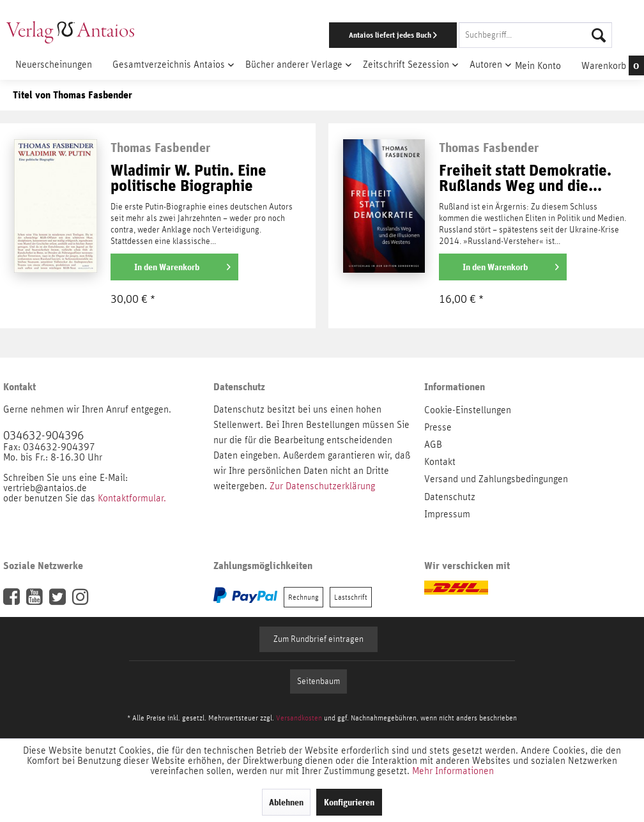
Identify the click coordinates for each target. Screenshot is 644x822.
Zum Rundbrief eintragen (318, 639)
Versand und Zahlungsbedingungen (496, 479)
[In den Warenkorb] (174, 267)
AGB (433, 445)
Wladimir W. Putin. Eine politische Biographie (188, 179)
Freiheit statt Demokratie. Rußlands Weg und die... (525, 179)
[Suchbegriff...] (535, 35)
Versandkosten (299, 718)
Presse (438, 427)
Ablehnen (286, 802)
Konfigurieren (349, 802)
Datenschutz (450, 497)
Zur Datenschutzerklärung (322, 486)
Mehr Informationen (453, 771)
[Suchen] (599, 35)
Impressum (447, 514)
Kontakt (440, 462)
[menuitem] (419, 35)
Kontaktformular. (132, 498)
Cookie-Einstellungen (468, 410)
